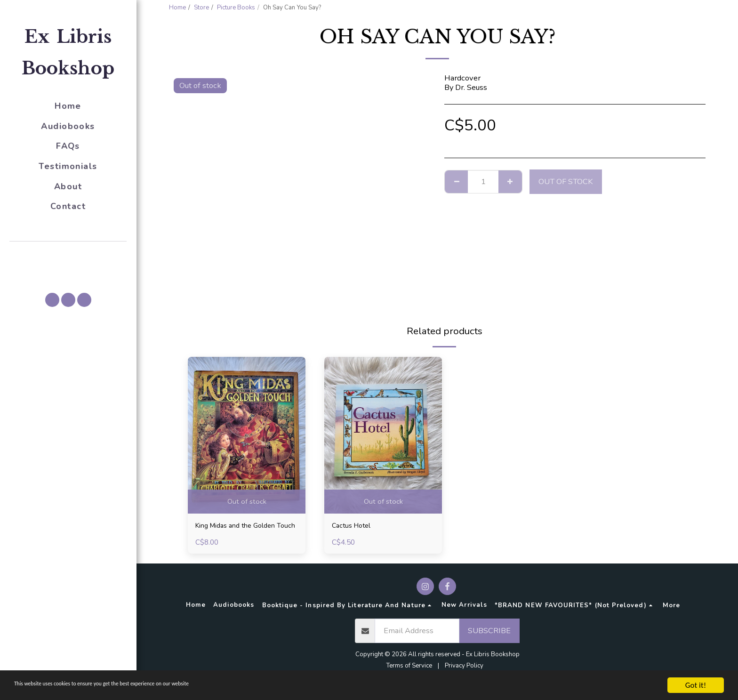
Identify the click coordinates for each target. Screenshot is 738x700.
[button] (68, 255)
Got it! (696, 685)
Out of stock (566, 181)
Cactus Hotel (354, 527)
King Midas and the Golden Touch (242, 532)
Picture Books (236, 8)
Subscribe (489, 644)
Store (201, 8)
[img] (247, 435)
